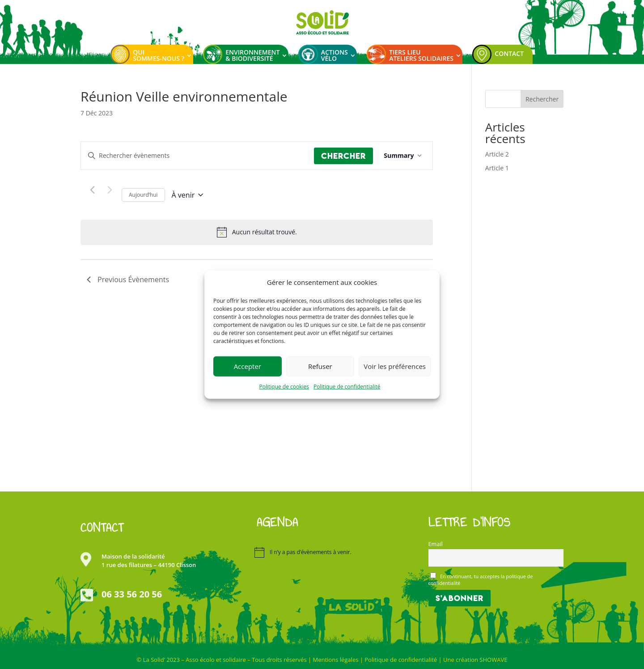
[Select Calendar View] (403, 156)
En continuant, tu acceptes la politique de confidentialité (481, 579)
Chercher (343, 156)
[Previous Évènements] (92, 190)
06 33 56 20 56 (132, 594)
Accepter (248, 366)
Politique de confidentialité (347, 387)
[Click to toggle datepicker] (188, 195)
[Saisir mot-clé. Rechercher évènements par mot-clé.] (197, 156)
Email (436, 544)
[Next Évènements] (110, 190)
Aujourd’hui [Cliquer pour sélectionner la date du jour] (143, 195)
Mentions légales (335, 660)
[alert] (265, 232)
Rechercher (542, 99)
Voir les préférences (395, 366)
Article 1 (497, 168)
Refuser (320, 366)
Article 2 (497, 154)
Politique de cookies (284, 387)
